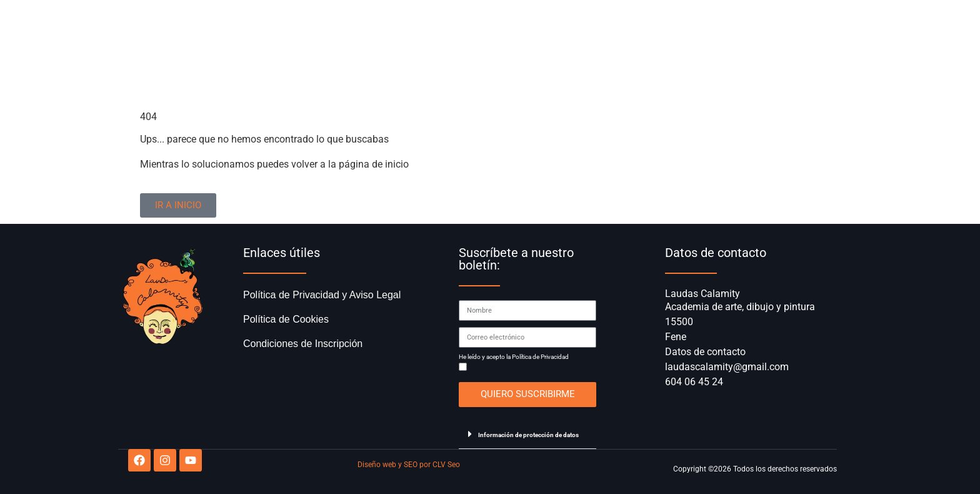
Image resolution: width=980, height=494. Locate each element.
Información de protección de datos (528, 435)
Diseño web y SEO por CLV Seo (409, 465)
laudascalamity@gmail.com (727, 367)
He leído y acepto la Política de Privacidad (514, 357)
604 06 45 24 (694, 382)
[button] (527, 434)
